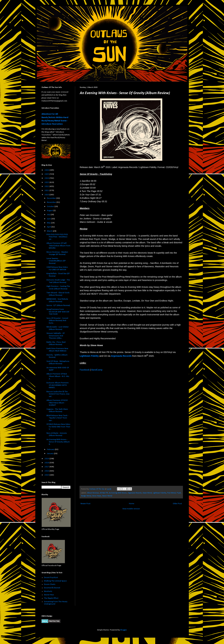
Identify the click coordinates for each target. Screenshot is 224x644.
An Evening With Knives (118, 493)
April (49, 227)
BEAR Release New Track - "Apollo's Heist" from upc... (57, 418)
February (51, 449)
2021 (47, 190)
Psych (179, 493)
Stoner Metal (107, 496)
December (52, 198)
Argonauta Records (135, 493)
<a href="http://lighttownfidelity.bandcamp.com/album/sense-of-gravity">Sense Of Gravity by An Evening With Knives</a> (107, 428)
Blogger (124, 630)
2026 (47, 170)
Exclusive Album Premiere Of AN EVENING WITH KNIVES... (58, 385)
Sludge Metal (86, 496)
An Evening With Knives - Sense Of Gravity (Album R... (58, 442)
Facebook (85, 370)
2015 (47, 475)
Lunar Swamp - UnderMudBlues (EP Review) (56, 261)
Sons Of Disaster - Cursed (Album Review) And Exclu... (57, 321)
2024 (47, 178)
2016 (47, 471)
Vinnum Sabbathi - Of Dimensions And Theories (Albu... (56, 336)
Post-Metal (171, 493)
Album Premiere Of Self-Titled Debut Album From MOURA (58, 246)
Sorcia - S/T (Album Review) (58, 305)
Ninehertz (48, 591)
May (49, 223)
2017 (47, 467)
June (49, 219)
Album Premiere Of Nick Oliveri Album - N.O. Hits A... (58, 376)
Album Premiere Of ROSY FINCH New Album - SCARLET (57, 403)
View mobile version (131, 509)
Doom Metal (147, 493)
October (51, 206)
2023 (47, 182)
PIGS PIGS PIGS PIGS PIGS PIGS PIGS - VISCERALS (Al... (57, 237)
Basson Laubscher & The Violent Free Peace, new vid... (58, 394)
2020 (47, 195)
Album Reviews (93, 493)
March (50, 231)
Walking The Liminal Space (55, 581)
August (50, 211)
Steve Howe (97, 496)
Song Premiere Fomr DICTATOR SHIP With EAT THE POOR (58, 312)
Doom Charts (50, 584)
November (52, 202)
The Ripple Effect (51, 598)
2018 (47, 463)
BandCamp (97, 370)
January (50, 454)
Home (132, 504)
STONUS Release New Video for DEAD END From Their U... (58, 427)
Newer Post (85, 504)
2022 (47, 186)
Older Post (177, 504)
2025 (47, 174)
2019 (47, 459)
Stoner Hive (49, 595)
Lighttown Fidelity (160, 493)
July (49, 215)
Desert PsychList (51, 577)
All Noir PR (104, 493)
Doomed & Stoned (52, 588)
